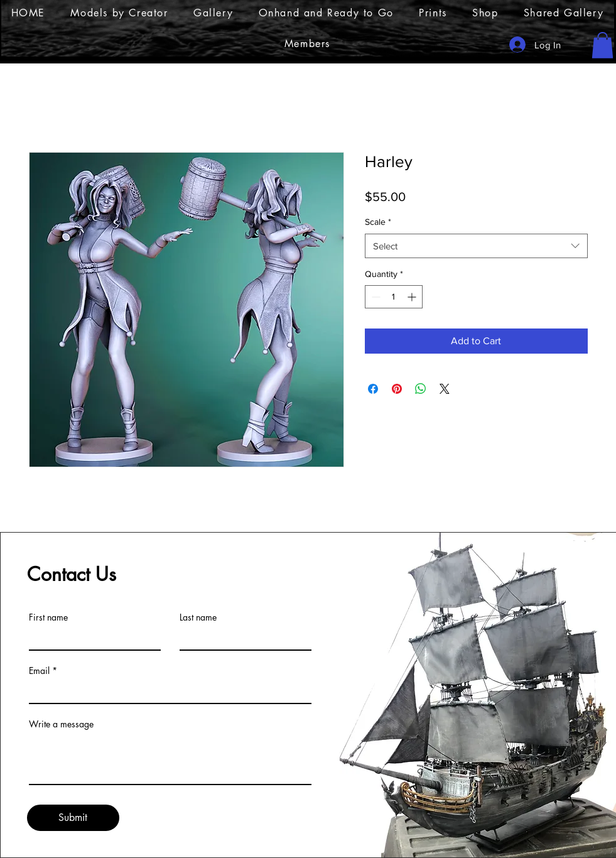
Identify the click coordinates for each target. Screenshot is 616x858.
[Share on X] (445, 389)
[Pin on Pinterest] (397, 389)
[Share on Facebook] (373, 389)
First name (48, 617)
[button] (602, 45)
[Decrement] (375, 297)
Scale (378, 222)
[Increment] (413, 297)
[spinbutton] (394, 297)
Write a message (61, 724)
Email (39, 671)
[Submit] (73, 818)
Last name (198, 617)
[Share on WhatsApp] (421, 389)
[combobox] (476, 246)
